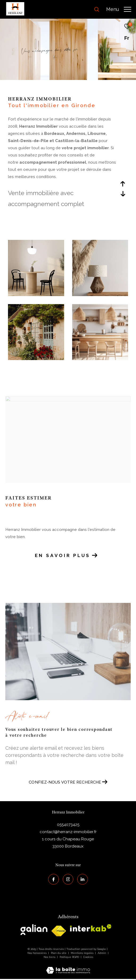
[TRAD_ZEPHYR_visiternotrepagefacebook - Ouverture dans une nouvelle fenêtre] (53, 879)
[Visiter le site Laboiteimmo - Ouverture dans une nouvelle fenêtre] (68, 967)
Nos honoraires (37, 953)
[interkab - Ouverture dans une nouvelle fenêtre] (91, 928)
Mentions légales (83, 953)
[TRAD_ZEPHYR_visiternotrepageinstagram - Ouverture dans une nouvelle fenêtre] (68, 879)
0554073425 (68, 825)
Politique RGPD (69, 957)
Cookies (88, 957)
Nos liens (50, 957)
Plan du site (59, 953)
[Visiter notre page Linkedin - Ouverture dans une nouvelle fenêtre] (83, 879)
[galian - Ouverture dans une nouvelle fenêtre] (34, 930)
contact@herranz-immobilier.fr (68, 832)
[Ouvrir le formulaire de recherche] (97, 9)
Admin (102, 953)
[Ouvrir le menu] (119, 9)
